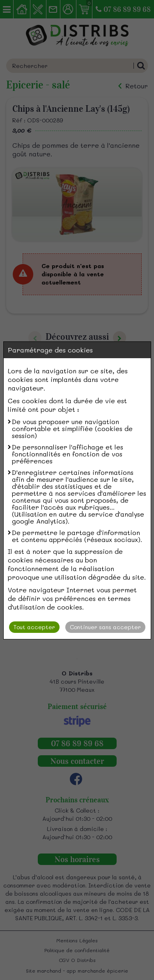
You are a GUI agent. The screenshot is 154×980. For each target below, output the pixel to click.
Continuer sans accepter (105, 627)
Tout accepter (34, 627)
